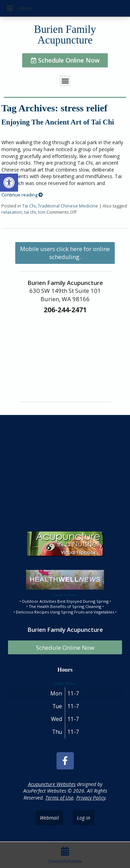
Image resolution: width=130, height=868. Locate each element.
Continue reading (22, 195)
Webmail (49, 818)
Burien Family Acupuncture (65, 35)
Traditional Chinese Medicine (68, 206)
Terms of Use (59, 798)
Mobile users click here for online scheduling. (65, 253)
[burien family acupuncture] (65, 472)
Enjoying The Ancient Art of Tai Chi (58, 122)
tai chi (30, 212)
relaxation (12, 212)
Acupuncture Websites (52, 784)
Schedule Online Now (65, 648)
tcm (42, 212)
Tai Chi (29, 206)
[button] (9, 183)
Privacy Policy (91, 798)
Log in (84, 818)
